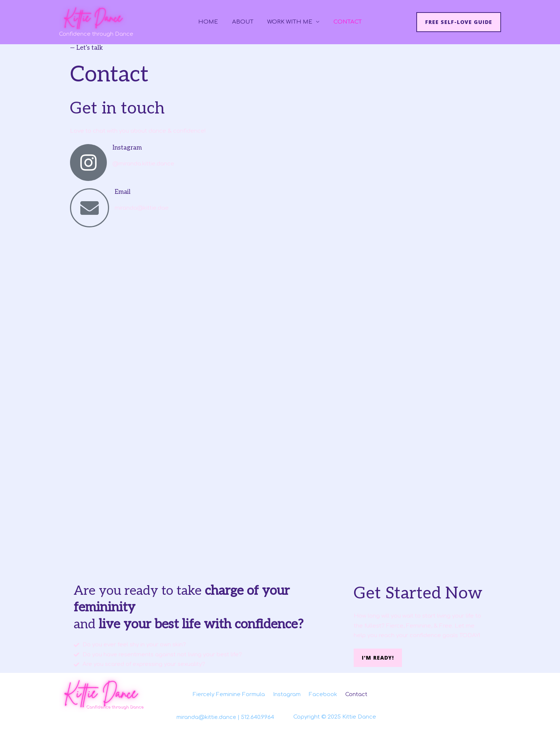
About (244, 22)
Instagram (127, 148)
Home (213, 22)
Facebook (324, 694)
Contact (344, 22)
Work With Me (289, 22)
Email (122, 192)
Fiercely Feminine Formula (228, 694)
